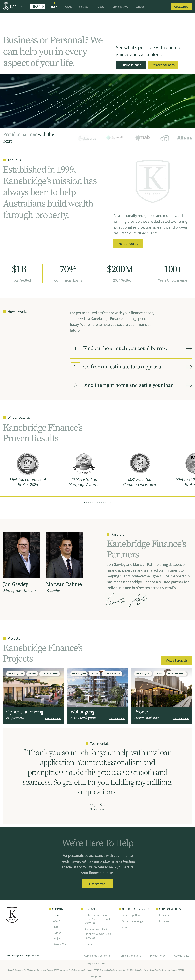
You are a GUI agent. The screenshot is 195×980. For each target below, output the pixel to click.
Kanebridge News (131, 915)
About (68, 7)
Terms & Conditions (130, 956)
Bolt (99, 977)
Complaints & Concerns (97, 956)
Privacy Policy (158, 956)
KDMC (125, 927)
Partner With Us (120, 7)
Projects (100, 7)
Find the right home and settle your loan (122, 385)
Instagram (165, 921)
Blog (56, 927)
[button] (84, 503)
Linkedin (164, 915)
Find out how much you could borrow (119, 348)
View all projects (177, 660)
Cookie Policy (182, 956)
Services (84, 7)
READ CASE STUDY (53, 718)
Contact (140, 7)
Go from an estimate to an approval (117, 367)
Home (54, 7)
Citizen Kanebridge (132, 921)
